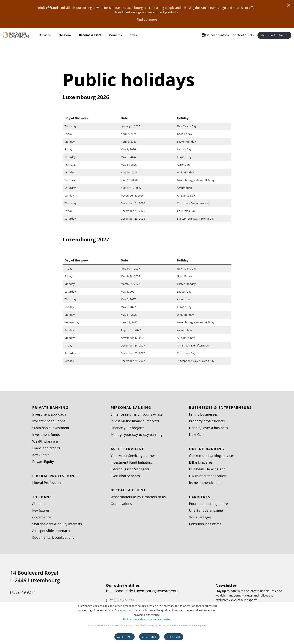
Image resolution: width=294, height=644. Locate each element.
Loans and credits (46, 448)
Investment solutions (49, 421)
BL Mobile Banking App (207, 469)
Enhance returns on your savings (136, 414)
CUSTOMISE (149, 637)
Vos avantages (200, 517)
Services (45, 35)
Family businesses (203, 414)
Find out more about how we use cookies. (147, 619)
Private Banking (50, 407)
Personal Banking (131, 407)
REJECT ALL (174, 637)
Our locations (121, 504)
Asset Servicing (128, 449)
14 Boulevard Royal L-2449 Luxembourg (35, 576)
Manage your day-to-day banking (136, 435)
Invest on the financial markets (135, 421)
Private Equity (43, 462)
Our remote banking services (212, 456)
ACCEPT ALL (124, 637)
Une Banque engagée (206, 510)
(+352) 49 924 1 (23, 592)
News (133, 35)
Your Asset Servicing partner (133, 456)
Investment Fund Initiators (131, 462)
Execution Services (125, 476)
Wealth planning (45, 441)
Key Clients (41, 455)
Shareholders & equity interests (57, 524)
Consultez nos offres (205, 524)
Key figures (41, 510)
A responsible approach (51, 531)
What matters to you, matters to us (138, 497)
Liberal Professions (54, 476)
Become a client (90, 35)
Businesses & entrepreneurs (220, 407)
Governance (42, 517)
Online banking (207, 449)
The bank (65, 35)
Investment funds (46, 435)
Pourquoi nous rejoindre (208, 504)
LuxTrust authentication (208, 476)
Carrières (115, 35)
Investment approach (49, 414)
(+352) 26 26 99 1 (120, 600)
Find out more (147, 20)
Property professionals (207, 421)
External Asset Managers (130, 469)
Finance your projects (128, 428)
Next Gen (196, 435)
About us (39, 504)
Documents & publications (53, 537)
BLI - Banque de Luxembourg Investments (142, 591)
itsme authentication (205, 483)
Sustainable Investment (51, 428)
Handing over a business (208, 428)
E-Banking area (201, 462)
